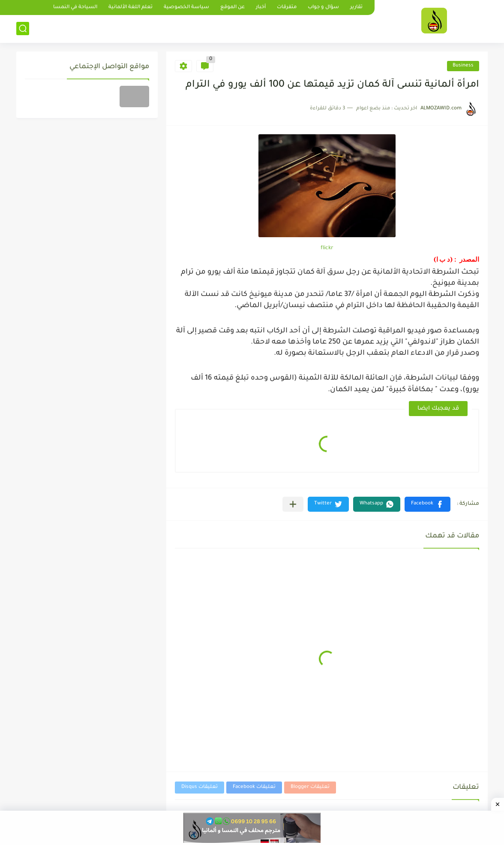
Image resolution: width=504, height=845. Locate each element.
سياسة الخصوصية (186, 8)
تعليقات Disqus (199, 787)
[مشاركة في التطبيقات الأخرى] (293, 504)
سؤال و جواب (323, 8)
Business (463, 66)
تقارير (356, 8)
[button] (427, 504)
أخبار (261, 8)
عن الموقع (232, 8)
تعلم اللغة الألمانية (130, 8)
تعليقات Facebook (254, 787)
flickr (327, 248)
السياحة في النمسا (75, 8)
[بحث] (23, 29)
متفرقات (287, 8)
